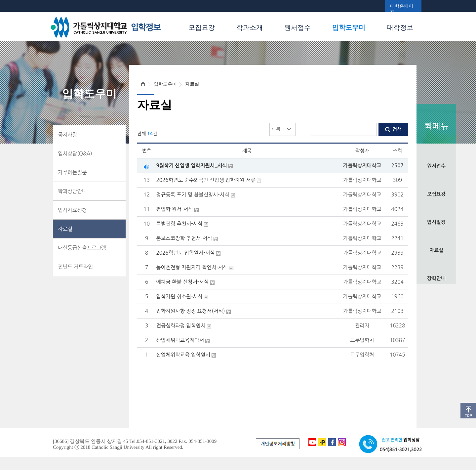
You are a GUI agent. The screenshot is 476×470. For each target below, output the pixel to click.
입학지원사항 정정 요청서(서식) (190, 311)
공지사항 (67, 135)
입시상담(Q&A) (75, 153)
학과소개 (250, 27)
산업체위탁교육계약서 (180, 340)
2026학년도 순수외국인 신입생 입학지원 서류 (206, 180)
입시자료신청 (72, 210)
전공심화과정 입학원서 (181, 326)
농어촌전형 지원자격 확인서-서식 (192, 267)
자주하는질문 (72, 172)
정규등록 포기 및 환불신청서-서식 (193, 195)
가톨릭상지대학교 (362, 166)
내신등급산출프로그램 (82, 248)
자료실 (436, 250)
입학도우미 (349, 27)
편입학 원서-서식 (174, 209)
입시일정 (436, 222)
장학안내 (436, 278)
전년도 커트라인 (75, 267)
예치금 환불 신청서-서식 (182, 282)
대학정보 (400, 27)
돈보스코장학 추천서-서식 (184, 238)
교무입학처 (362, 340)
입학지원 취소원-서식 (179, 297)
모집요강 (202, 27)
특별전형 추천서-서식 (179, 224)
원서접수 (297, 27)
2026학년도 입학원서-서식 (185, 253)
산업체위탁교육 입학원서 (183, 355)
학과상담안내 (72, 191)
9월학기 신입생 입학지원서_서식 (191, 166)
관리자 (362, 326)
